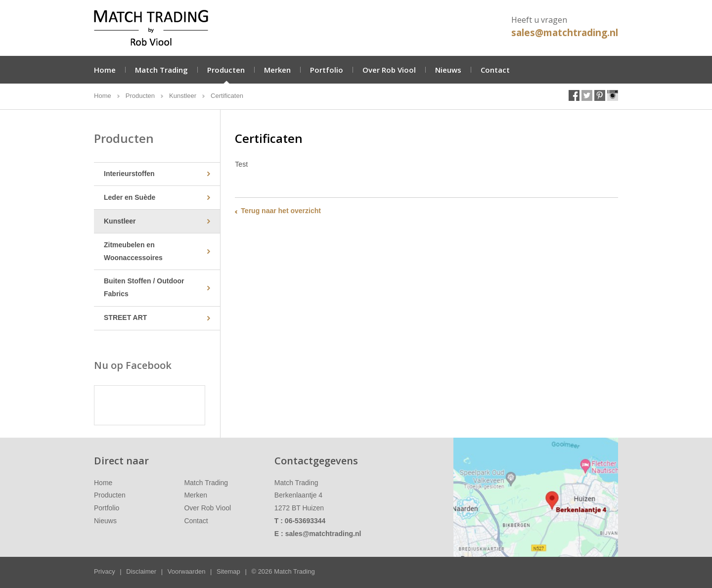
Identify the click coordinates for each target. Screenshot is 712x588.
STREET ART (125, 317)
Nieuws (448, 70)
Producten (226, 70)
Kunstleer (120, 221)
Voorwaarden (187, 571)
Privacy (105, 571)
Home (105, 70)
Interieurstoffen (129, 174)
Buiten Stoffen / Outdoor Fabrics (144, 287)
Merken (277, 70)
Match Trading (161, 70)
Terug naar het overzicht (281, 211)
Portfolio (327, 70)
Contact (495, 70)
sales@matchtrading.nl (565, 33)
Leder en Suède (130, 197)
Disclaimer (141, 571)
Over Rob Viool (389, 70)
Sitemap (228, 571)
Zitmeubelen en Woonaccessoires (133, 251)
